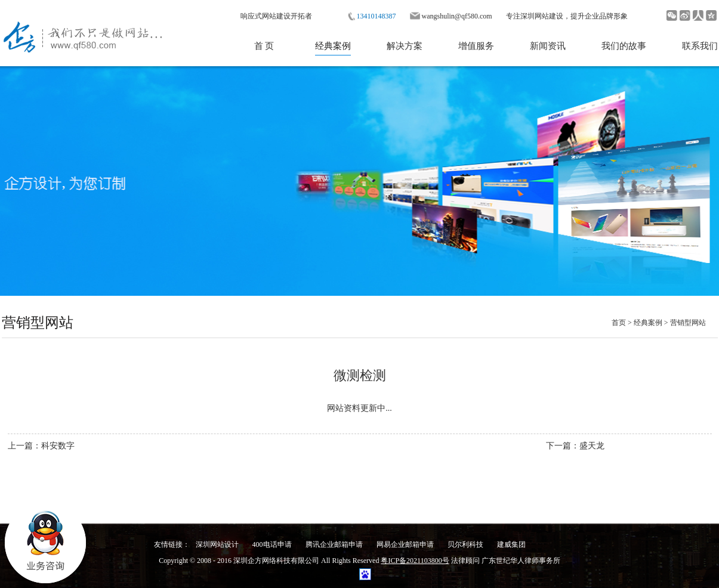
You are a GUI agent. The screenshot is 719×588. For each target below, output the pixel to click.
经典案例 (333, 46)
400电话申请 (272, 544)
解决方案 (405, 46)
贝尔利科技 (465, 544)
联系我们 (700, 46)
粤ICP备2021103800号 (415, 561)
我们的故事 (624, 46)
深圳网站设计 (217, 544)
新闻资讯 (548, 46)
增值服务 (476, 46)
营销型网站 (688, 323)
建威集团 (511, 544)
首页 (619, 323)
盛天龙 (592, 446)
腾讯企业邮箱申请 (334, 544)
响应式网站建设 (266, 16)
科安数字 (58, 446)
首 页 (264, 46)
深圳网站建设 (542, 16)
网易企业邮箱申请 (405, 544)
